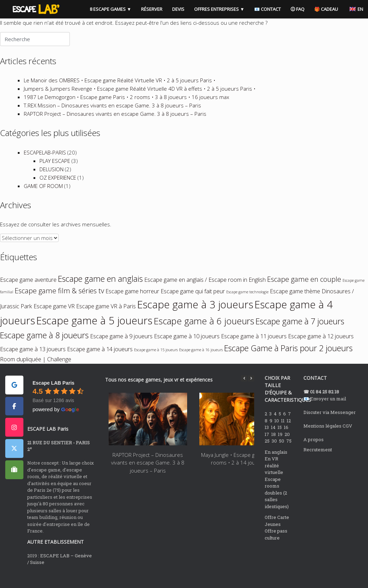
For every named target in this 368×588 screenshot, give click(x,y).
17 (267, 446)
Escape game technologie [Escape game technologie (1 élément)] (247, 303)
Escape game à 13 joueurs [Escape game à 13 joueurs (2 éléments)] (33, 361)
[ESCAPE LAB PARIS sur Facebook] (14, 418)
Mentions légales (322, 437)
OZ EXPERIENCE (58, 189)
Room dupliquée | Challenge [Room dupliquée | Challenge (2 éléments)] (36, 371)
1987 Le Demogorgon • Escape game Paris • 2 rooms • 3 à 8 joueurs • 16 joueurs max (126, 108)
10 (277, 432)
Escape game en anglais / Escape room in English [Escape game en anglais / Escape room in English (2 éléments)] (205, 291)
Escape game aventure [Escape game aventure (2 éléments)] (28, 291)
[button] (251, 390)
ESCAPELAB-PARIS (45, 164)
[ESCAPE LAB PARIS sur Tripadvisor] (14, 481)
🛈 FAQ (293, 7)
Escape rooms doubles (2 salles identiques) (277, 504)
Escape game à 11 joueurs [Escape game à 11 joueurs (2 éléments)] (254, 348)
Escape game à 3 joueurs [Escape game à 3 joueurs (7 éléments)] (195, 316)
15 (280, 439)
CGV (347, 437)
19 (281, 446)
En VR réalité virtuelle (274, 477)
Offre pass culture (276, 546)
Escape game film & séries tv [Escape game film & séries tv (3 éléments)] (59, 302)
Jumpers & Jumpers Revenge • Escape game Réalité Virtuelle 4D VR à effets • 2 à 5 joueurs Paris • (140, 100)
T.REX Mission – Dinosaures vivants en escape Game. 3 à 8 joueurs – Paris (112, 117)
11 (283, 432)
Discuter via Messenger (330, 424)
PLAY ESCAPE (55, 172)
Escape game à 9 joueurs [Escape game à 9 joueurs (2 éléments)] (121, 348)
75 (289, 452)
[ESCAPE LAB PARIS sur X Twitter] (14, 460)
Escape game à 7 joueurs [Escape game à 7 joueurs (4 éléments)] (300, 333)
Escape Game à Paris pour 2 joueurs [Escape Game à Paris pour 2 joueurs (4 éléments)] (288, 360)
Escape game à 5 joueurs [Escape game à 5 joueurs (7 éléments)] (94, 332)
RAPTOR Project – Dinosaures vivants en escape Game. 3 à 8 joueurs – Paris (115, 125)
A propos (314, 451)
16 (287, 439)
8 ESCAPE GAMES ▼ (106, 7)
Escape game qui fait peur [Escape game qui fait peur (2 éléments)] (193, 303)
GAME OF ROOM (43, 197)
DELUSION (51, 181)
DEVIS (174, 7)
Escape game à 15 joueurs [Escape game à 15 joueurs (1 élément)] (156, 361)
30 (275, 452)
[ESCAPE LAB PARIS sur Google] (14, 397)
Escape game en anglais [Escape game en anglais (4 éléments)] (100, 290)
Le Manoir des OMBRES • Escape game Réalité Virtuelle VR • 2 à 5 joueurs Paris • (120, 92)
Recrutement (318, 461)
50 (282, 452)
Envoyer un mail (328, 410)
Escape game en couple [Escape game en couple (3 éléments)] (304, 291)
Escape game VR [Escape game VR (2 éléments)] (54, 318)
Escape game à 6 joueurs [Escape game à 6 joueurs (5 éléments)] (204, 333)
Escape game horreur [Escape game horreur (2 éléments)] (132, 303)
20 (288, 446)
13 (267, 439)
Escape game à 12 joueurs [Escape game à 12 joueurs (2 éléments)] (321, 348)
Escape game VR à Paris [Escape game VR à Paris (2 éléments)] (106, 318)
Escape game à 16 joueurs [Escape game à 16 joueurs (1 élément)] (201, 361)
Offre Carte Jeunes (277, 532)
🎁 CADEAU (322, 7)
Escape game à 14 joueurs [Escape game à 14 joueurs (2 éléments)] (100, 361)
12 (289, 432)
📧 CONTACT (263, 7)
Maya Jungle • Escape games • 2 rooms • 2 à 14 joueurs (238, 470)
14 (274, 439)
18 (274, 446)
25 (268, 452)
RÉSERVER (147, 7)
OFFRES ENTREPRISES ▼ (215, 7)
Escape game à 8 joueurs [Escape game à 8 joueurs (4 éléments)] (44, 347)
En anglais (276, 463)
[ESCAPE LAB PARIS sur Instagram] (14, 439)
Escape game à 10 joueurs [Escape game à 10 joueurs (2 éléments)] (187, 348)
